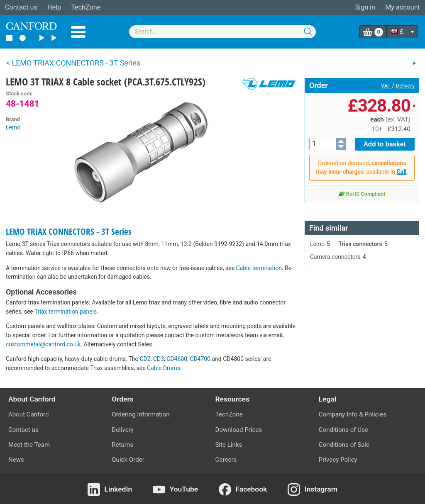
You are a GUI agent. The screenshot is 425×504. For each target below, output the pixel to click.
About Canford (28, 414)
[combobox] (222, 32)
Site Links (229, 445)
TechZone (86, 7)
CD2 (145, 359)
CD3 (159, 359)
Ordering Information (140, 414)
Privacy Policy (338, 460)
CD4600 (177, 359)
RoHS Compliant (362, 193)
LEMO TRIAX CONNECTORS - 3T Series (69, 231)
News (16, 460)
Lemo (13, 127)
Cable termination (259, 268)
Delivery (405, 86)
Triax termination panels (66, 312)
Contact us (21, 7)
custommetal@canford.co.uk (43, 344)
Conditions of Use (343, 430)
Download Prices (239, 430)
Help (54, 7)
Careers (226, 460)
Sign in (365, 7)
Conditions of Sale (344, 445)
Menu (78, 32)
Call (401, 171)
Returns (122, 445)
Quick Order (128, 460)
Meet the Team (29, 445)
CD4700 (200, 359)
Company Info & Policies (353, 414)
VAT (386, 86)
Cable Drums (164, 368)
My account (403, 7)
